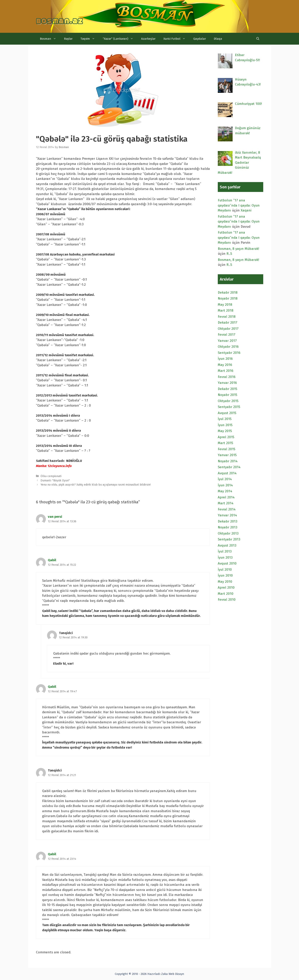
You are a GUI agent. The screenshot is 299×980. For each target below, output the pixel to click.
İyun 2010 (225, 576)
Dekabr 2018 (228, 293)
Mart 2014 (226, 503)
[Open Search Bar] (258, 39)
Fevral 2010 (227, 600)
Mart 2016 (225, 371)
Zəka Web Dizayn (173, 974)
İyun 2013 (225, 558)
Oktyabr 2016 (228, 347)
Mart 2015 (225, 443)
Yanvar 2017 (227, 341)
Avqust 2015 (227, 413)
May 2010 (225, 582)
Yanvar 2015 (227, 455)
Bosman (50, 39)
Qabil (52, 560)
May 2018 (225, 305)
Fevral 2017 (227, 335)
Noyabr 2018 (228, 298)
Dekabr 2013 (228, 521)
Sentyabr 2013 (229, 539)
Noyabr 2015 (227, 395)
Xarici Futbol (176, 39)
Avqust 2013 (227, 545)
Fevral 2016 (227, 377)
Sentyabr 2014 (229, 467)
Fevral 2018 (227, 317)
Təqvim (90, 39)
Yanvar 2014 (227, 515)
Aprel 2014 (226, 497)
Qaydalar (200, 39)
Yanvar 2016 (227, 383)
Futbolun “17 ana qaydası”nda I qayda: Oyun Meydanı (239, 205)
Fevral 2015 (226, 449)
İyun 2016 (225, 359)
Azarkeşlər (148, 39)
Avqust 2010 (227, 563)
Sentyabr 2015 (229, 407)
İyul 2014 (225, 479)
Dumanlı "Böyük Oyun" (55, 480)
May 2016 (225, 365)
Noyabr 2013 (228, 527)
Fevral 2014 (227, 509)
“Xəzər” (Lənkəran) (120, 39)
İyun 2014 (225, 485)
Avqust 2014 (227, 473)
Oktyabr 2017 (228, 329)
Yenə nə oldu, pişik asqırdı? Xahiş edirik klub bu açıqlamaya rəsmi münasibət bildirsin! (96, 485)
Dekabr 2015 (227, 389)
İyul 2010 (225, 570)
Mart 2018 (226, 311)
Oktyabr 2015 (228, 401)
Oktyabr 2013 (228, 533)
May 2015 (225, 431)
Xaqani (246, 210)
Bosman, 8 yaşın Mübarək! (238, 249)
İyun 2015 (225, 425)
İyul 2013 (225, 551)
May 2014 (225, 491)
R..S (229, 254)
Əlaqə (218, 39)
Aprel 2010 (226, 588)
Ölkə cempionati (51, 476)
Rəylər (68, 39)
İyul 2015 (225, 419)
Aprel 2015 (226, 437)
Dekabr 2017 (228, 323)
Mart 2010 (226, 594)
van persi (55, 517)
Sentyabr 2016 (229, 353)
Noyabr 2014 (228, 461)
